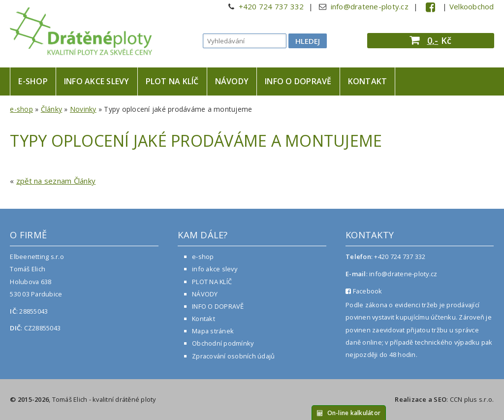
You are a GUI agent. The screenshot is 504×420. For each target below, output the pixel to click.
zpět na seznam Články (56, 181)
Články (52, 109)
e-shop (33, 81)
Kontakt (368, 81)
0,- (433, 40)
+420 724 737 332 (271, 6)
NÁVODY (232, 81)
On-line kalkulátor (349, 413)
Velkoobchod (472, 6)
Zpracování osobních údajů (233, 356)
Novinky (83, 109)
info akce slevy (97, 81)
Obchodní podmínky (223, 343)
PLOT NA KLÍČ (172, 81)
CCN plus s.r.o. (472, 399)
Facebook (364, 291)
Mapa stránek (213, 331)
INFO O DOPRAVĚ (298, 81)
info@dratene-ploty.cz (370, 6)
